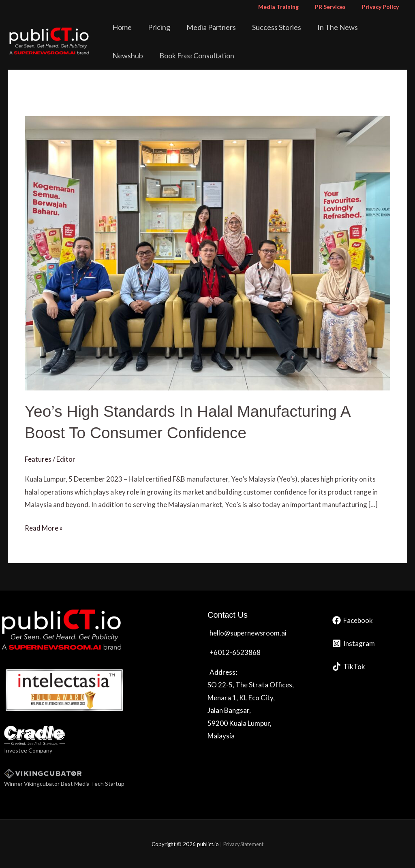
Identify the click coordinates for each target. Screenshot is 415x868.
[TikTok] (349, 666)
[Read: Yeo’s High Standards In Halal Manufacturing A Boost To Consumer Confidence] (207, 252)
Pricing (156, 27)
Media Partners (202, 27)
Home (124, 27)
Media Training (291, 7)
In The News (317, 27)
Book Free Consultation (152, 55)
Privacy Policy (383, 7)
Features (38, 459)
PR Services (338, 7)
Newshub (364, 27)
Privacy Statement (243, 844)
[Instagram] (354, 643)
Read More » (44, 526)
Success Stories (262, 27)
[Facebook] (353, 620)
